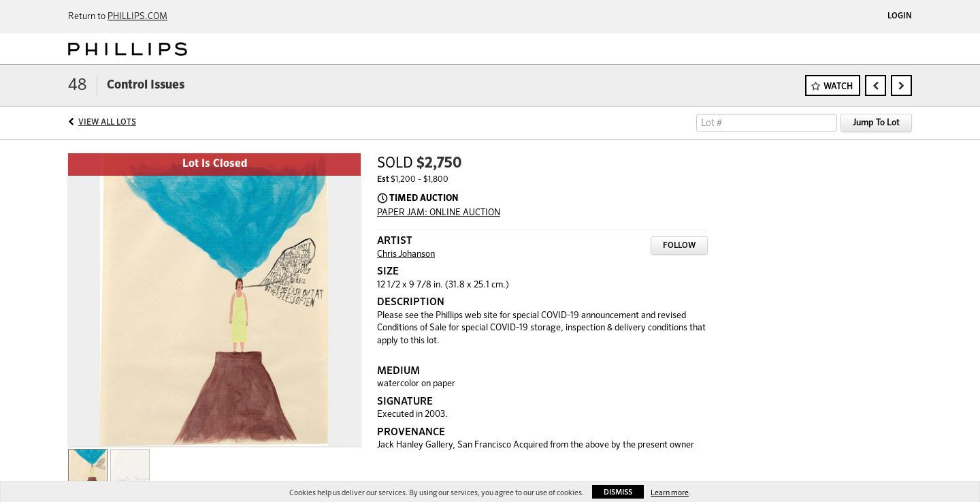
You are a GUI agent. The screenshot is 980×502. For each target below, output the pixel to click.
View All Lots (107, 123)
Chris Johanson (406, 254)
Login (900, 16)
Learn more (670, 493)
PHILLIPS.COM (137, 17)
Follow (679, 246)
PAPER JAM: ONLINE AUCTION (439, 213)
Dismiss (618, 492)
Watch (838, 87)
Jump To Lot (876, 123)
